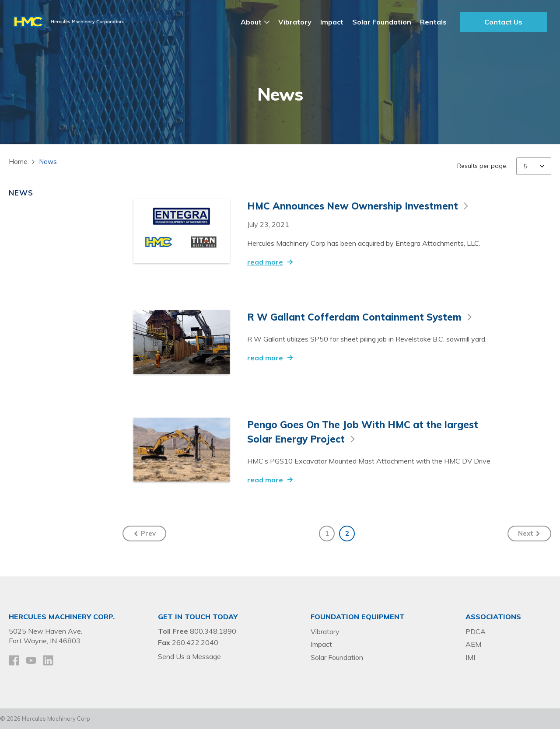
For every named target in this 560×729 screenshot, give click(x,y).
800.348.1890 (213, 631)
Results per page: (482, 166)
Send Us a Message (189, 656)
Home (18, 162)
